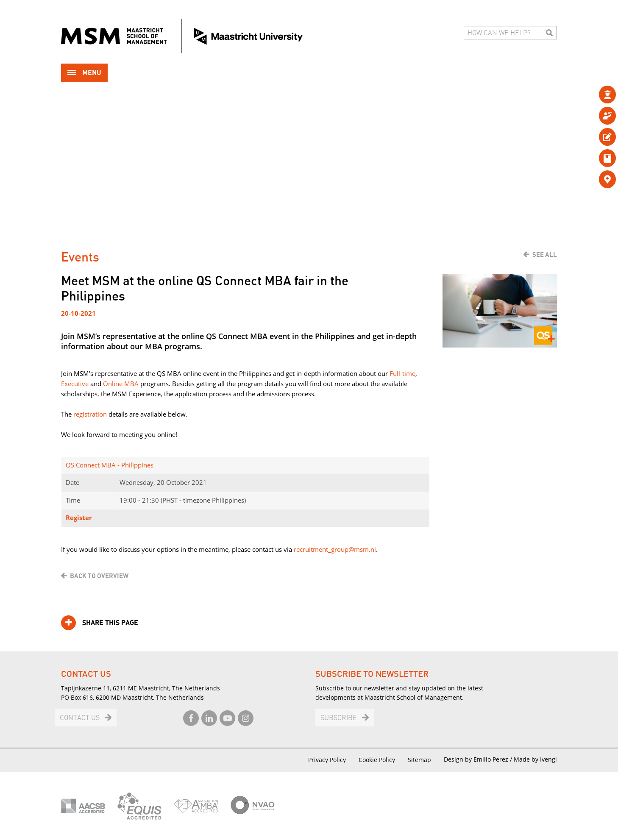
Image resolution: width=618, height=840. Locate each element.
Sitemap (419, 760)
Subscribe (339, 718)
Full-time (402, 373)
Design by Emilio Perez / (479, 759)
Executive (75, 384)
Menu (84, 74)
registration (90, 414)
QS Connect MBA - (93, 465)
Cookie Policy (377, 760)
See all (545, 255)
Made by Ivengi (535, 759)
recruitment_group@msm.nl (335, 549)
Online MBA (121, 384)
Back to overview (99, 576)
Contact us (80, 718)
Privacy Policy (327, 760)
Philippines (137, 465)
